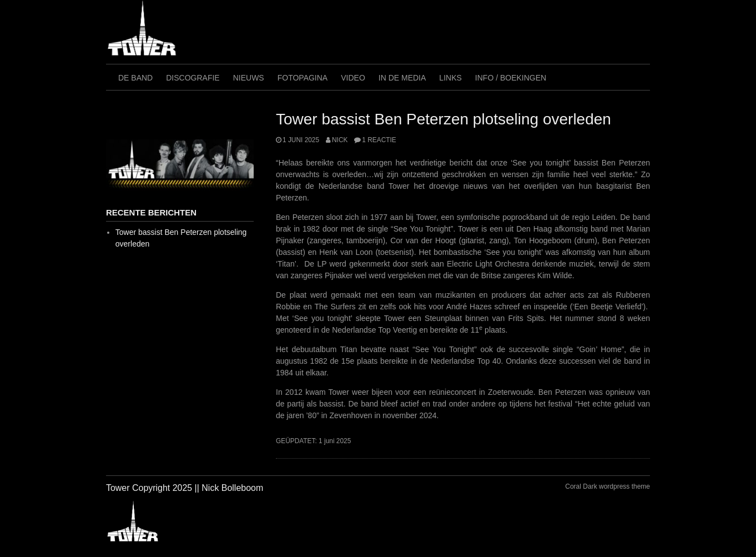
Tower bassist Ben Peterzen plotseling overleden (443, 119)
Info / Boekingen (511, 78)
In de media (402, 78)
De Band (135, 78)
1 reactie (379, 140)
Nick (340, 140)
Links (450, 78)
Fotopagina (303, 78)
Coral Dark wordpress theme (608, 486)
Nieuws (249, 78)
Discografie (193, 78)
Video (353, 78)
